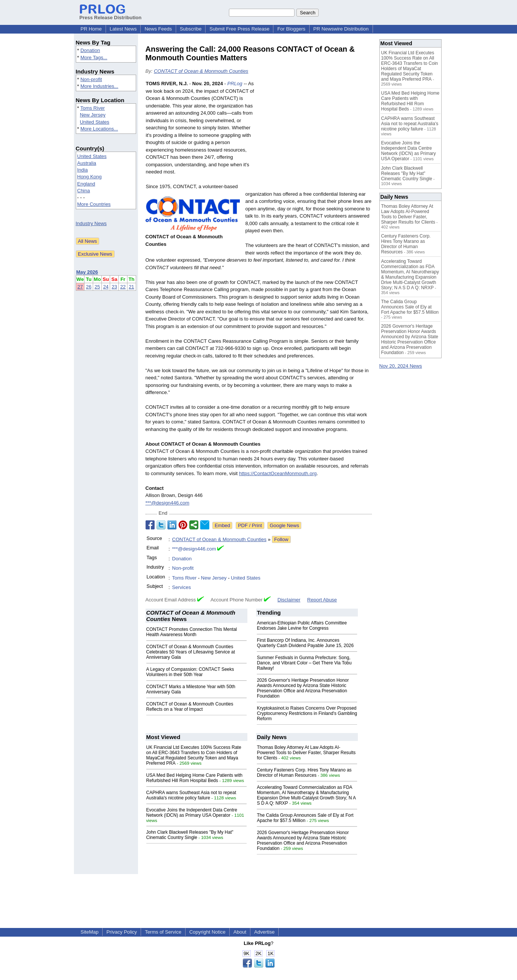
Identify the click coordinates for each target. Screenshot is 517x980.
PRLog (235, 84)
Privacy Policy (122, 932)
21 (131, 287)
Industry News (91, 223)
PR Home (91, 29)
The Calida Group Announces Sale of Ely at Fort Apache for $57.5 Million (305, 818)
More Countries (94, 204)
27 (80, 287)
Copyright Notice (207, 932)
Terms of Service (163, 932)
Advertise (264, 932)
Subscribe (191, 29)
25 (97, 287)
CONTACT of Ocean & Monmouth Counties (201, 71)
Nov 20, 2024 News (401, 366)
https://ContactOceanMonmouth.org (278, 473)
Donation (90, 50)
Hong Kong (90, 177)
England (86, 184)
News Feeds (158, 29)
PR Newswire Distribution (341, 29)
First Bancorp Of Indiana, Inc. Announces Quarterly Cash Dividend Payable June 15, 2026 (305, 643)
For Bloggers (291, 29)
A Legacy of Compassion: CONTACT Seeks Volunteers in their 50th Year (190, 672)
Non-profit (91, 79)
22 (123, 287)
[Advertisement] (315, 135)
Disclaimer (289, 600)
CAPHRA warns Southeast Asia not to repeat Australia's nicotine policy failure (191, 795)
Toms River (93, 108)
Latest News (123, 29)
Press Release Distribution (111, 15)
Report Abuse (322, 600)
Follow (281, 539)
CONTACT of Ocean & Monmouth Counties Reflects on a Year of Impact (190, 707)
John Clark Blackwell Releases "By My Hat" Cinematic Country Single (190, 835)
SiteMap (90, 932)
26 (89, 287)
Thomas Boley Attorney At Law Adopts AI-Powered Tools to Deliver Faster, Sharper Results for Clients (306, 753)
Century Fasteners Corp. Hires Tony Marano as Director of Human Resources (304, 773)
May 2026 (87, 272)
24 (106, 287)
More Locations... (99, 129)
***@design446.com (168, 503)
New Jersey (93, 115)
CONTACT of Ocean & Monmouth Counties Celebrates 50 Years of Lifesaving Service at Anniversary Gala (191, 652)
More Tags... (94, 58)
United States (95, 122)
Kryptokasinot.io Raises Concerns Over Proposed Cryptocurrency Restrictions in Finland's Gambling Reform (307, 713)
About (240, 932)
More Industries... (99, 86)
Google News (284, 525)
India (83, 170)
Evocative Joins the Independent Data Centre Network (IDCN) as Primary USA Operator (192, 813)
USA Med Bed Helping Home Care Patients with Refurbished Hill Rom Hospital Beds (194, 778)
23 (114, 287)
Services (181, 587)
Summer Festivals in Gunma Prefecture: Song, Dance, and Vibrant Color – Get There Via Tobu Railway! (304, 663)
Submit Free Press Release (239, 29)
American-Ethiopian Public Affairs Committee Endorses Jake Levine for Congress (302, 626)
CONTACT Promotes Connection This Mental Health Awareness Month (192, 632)
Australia (87, 163)
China (84, 191)
